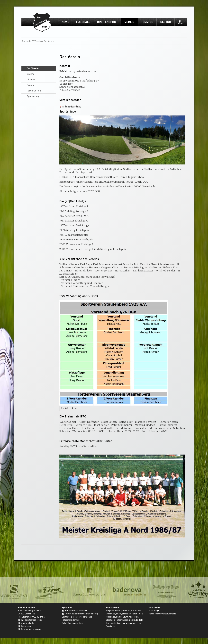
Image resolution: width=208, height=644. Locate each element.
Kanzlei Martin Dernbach (76, 611)
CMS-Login (154, 611)
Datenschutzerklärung (31, 629)
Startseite (26, 41)
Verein (129, 22)
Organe (31, 85)
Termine (147, 22)
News (65, 22)
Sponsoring (33, 96)
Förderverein (34, 91)
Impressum (26, 626)
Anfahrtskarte (28, 623)
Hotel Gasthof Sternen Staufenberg (81, 614)
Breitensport (107, 22)
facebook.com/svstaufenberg (163, 614)
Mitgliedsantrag (72, 107)
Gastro (165, 22)
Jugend (31, 74)
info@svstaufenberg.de (32, 620)
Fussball (83, 22)
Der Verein (49, 41)
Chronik (31, 80)
